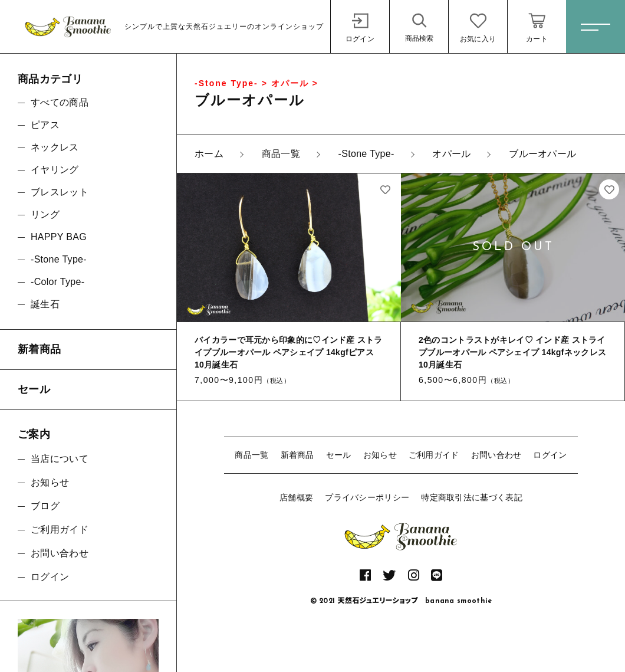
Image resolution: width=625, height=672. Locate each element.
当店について (60, 459)
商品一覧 (251, 455)
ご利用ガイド (434, 455)
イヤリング (55, 170)
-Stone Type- (59, 259)
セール (339, 455)
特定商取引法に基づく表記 (472, 497)
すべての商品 (60, 102)
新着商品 (297, 455)
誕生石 (45, 304)
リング (45, 214)
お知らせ (380, 455)
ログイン (550, 455)
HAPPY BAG (59, 237)
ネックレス (55, 147)
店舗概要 (296, 497)
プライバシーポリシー (367, 497)
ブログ (45, 506)
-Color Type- (57, 282)
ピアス (45, 125)
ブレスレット (60, 192)
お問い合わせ (496, 455)
